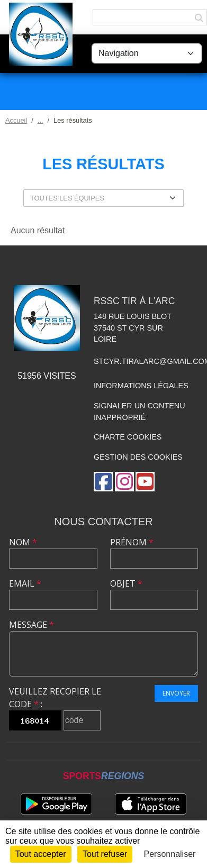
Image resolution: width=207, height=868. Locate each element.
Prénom (132, 542)
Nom (23, 542)
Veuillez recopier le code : (55, 698)
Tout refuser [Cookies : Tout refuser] (105, 854)
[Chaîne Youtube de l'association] (145, 482)
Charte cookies (128, 437)
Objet (126, 583)
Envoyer (176, 693)
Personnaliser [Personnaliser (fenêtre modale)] (170, 854)
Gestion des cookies (138, 457)
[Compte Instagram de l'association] (124, 482)
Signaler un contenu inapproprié (139, 412)
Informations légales (141, 386)
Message (31, 625)
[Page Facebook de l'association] (103, 482)
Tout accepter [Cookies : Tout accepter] (41, 854)
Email (25, 583)
